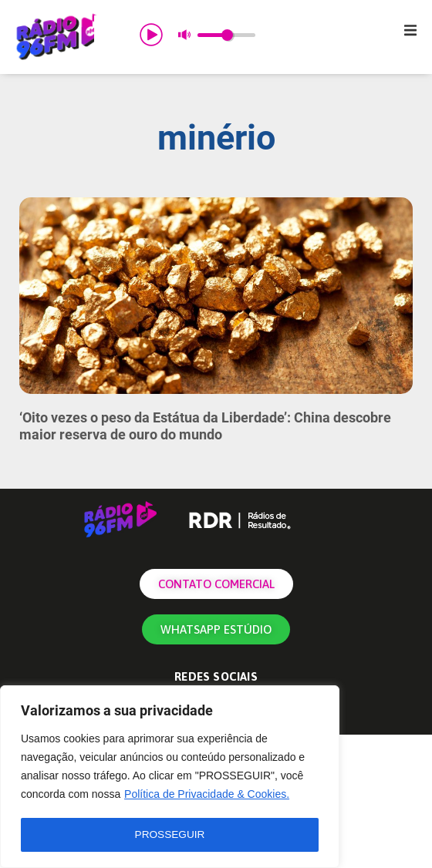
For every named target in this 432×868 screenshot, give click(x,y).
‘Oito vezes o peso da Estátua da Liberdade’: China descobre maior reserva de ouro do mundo (205, 426)
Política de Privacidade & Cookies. (207, 796)
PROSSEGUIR (169, 835)
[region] (170, 778)
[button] (410, 30)
